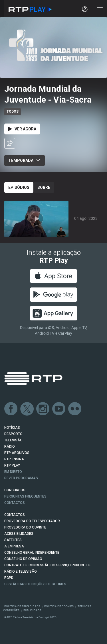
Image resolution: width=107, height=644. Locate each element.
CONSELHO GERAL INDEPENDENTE (32, 553)
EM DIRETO (13, 472)
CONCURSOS (15, 490)
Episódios (19, 187)
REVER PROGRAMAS (21, 478)
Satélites (13, 540)
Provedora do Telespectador (32, 521)
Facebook (11, 409)
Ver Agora (22, 129)
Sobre (44, 187)
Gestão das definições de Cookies (35, 584)
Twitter (27, 409)
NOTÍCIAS (12, 428)
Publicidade (32, 610)
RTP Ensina (14, 459)
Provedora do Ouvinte (25, 527)
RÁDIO (10, 447)
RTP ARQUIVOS (17, 453)
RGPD (9, 578)
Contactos (15, 503)
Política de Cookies (59, 606)
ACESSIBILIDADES (19, 534)
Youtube (59, 409)
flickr (75, 409)
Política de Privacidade (22, 606)
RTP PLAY (12, 465)
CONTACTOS (15, 515)
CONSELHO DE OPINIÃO (23, 559)
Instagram (43, 409)
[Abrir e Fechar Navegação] (100, 9)
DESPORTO (13, 434)
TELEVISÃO (13, 440)
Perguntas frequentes (25, 496)
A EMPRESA (14, 546)
